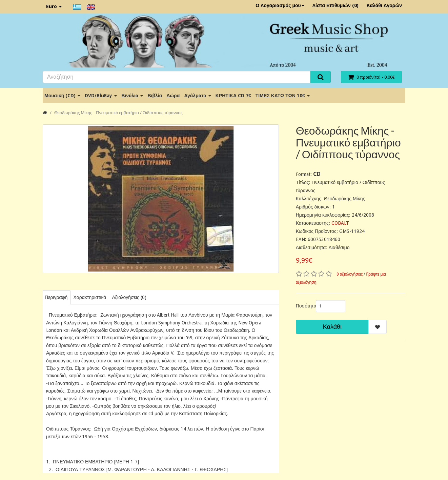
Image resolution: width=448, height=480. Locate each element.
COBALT (340, 223)
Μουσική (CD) (62, 96)
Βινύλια (132, 96)
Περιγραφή (56, 297)
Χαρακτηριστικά (90, 297)
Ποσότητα (303, 306)
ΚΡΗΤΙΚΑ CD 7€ (233, 96)
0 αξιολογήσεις (350, 274)
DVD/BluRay (101, 96)
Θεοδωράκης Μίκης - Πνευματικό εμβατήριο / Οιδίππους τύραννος (118, 113)
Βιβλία (155, 96)
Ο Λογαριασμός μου (280, 5)
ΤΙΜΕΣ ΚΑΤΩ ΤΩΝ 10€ (283, 96)
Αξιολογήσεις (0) (129, 297)
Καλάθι (332, 327)
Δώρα (173, 96)
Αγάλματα (197, 96)
